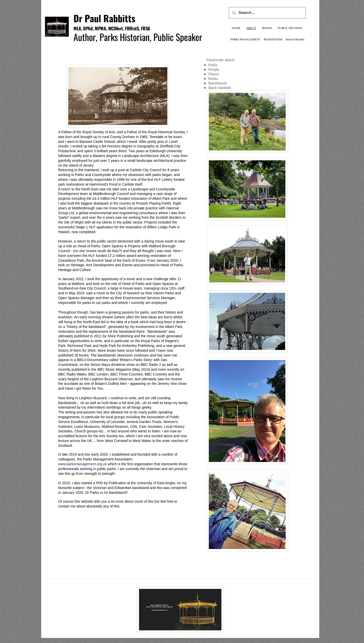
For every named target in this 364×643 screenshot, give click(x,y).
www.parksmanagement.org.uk (82, 464)
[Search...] (267, 13)
